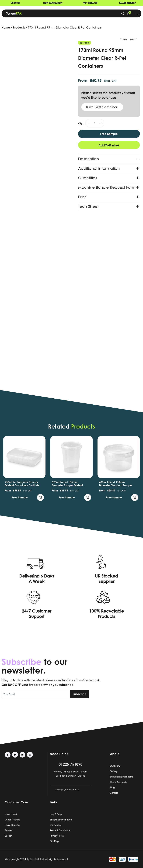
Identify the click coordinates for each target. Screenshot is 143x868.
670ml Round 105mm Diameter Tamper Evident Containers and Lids (112, 485)
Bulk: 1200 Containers (102, 107)
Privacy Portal (57, 836)
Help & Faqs (56, 814)
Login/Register (12, 825)
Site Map (54, 841)
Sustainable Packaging (122, 777)
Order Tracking (13, 820)
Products (19, 27)
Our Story (115, 766)
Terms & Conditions (60, 830)
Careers (114, 793)
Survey (8, 830)
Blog (112, 787)
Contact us (56, 825)
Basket (8, 836)
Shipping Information (61, 820)
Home (6, 27)
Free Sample (109, 134)
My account (11, 814)
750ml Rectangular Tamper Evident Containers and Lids (67, 484)
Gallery (114, 771)
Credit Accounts (118, 782)
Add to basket (109, 145)
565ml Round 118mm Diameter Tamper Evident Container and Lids (18, 485)
